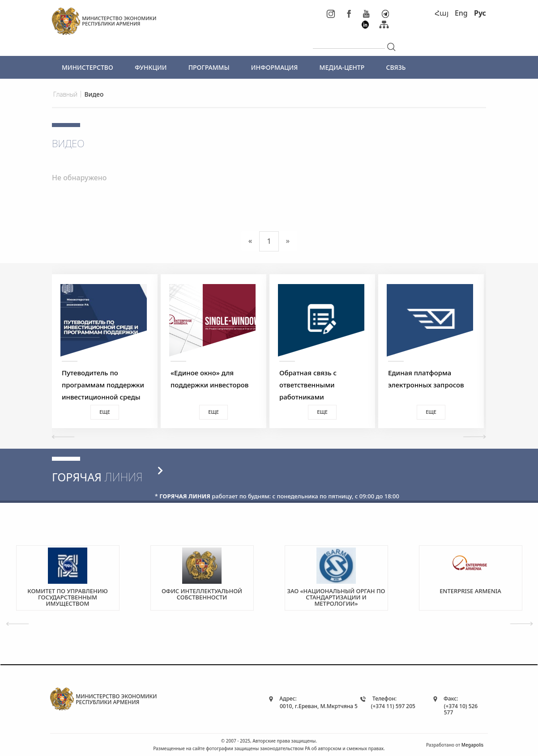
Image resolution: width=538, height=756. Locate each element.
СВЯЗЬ (396, 67)
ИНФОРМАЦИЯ (275, 67)
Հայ (442, 13)
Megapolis (472, 744)
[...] (349, 41)
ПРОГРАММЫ (209, 67)
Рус (480, 13)
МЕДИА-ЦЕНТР (342, 67)
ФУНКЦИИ (151, 67)
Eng (461, 13)
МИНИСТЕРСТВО (88, 67)
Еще (105, 412)
